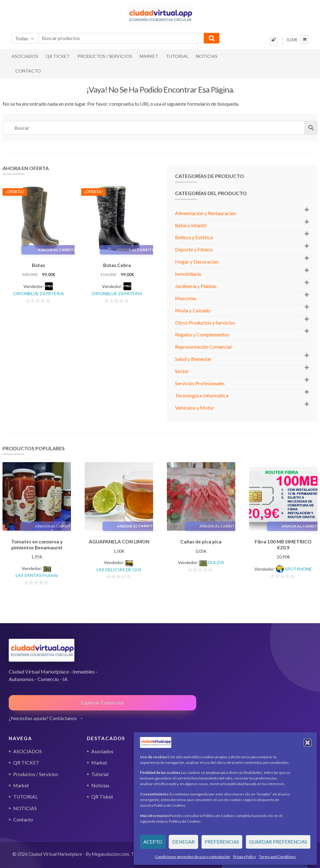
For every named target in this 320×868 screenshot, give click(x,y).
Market (149, 56)
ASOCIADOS (25, 56)
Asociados (102, 750)
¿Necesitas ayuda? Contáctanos (43, 717)
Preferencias (222, 842)
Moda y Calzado (193, 310)
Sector (182, 371)
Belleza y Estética (194, 237)
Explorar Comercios (102, 702)
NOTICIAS (207, 56)
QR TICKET (58, 56)
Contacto (28, 71)
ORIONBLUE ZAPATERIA (39, 293)
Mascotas (186, 298)
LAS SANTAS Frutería (37, 574)
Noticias (100, 785)
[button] (307, 743)
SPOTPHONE (298, 568)
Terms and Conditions (277, 857)
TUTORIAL (177, 56)
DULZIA (216, 561)
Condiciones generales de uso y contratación (192, 857)
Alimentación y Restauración (205, 213)
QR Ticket (102, 796)
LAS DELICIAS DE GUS (119, 569)
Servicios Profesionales (200, 383)
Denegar (183, 842)
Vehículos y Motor (195, 408)
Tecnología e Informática (202, 395)
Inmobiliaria (188, 274)
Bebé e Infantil (191, 225)
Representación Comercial (203, 347)
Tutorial (100, 773)
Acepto (153, 842)
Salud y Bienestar (193, 359)
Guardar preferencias (278, 842)
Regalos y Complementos (202, 334)
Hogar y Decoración (197, 262)
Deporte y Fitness (194, 249)
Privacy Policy (245, 857)
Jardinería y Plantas (196, 286)
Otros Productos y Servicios (205, 323)
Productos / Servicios (105, 56)
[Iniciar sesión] (273, 41)
